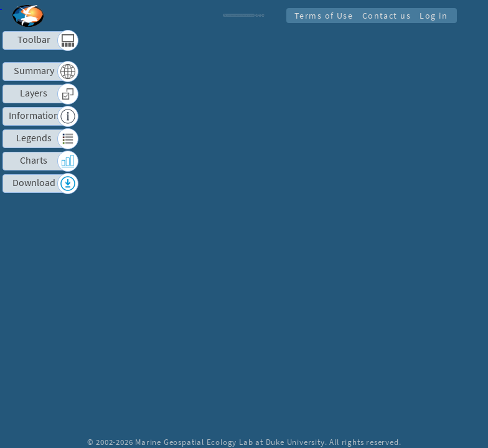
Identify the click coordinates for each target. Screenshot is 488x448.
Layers (34, 93)
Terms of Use (320, 16)
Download (34, 183)
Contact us (384, 16)
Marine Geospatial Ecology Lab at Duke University (230, 442)
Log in (433, 16)
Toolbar (34, 40)
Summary (34, 71)
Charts (34, 160)
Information (34, 115)
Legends (34, 138)
